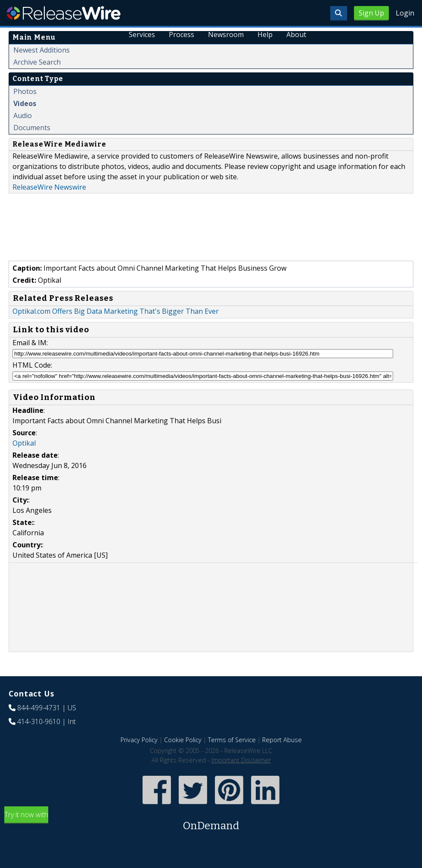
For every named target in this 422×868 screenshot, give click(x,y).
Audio (23, 116)
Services (142, 34)
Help (265, 34)
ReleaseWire (64, 13)
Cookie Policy (183, 740)
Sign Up (371, 13)
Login (405, 13)
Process (182, 34)
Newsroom (226, 34)
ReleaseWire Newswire (49, 187)
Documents (32, 128)
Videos (25, 103)
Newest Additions (42, 50)
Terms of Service (232, 740)
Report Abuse (282, 740)
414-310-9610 (39, 721)
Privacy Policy (139, 740)
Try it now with (211, 822)
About (296, 34)
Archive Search (37, 62)
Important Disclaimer (241, 760)
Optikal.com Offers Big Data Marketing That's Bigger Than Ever (116, 311)
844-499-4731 (39, 708)
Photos (25, 91)
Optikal (24, 443)
